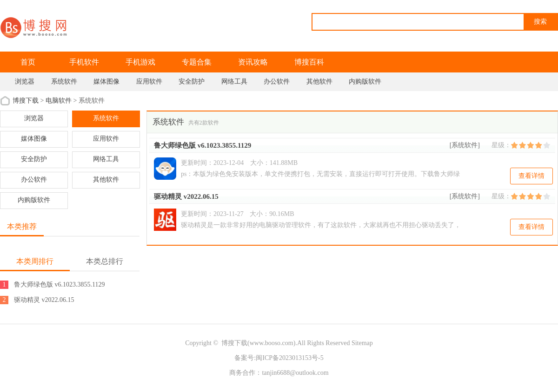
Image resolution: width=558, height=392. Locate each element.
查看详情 (531, 176)
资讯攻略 (253, 62)
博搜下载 (26, 101)
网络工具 (234, 82)
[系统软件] (465, 145)
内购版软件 (365, 82)
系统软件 (64, 82)
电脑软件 (59, 101)
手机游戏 (140, 62)
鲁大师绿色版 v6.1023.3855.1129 (203, 145)
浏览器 (25, 82)
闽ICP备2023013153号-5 (289, 358)
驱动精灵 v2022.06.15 (186, 196)
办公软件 (277, 82)
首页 (28, 62)
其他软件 (319, 82)
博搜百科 (309, 62)
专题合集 (197, 62)
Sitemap (362, 343)
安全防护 (192, 82)
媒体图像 (106, 82)
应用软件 (149, 82)
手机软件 (84, 62)
